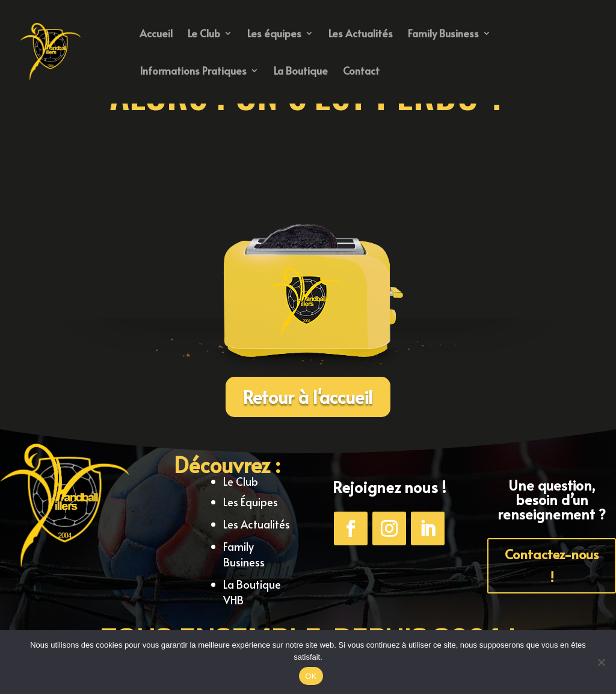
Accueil (156, 35)
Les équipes (274, 35)
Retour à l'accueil (308, 397)
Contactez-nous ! (552, 565)
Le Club (204, 35)
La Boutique (301, 72)
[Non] (601, 662)
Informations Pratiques (193, 72)
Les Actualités (361, 35)
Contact (361, 72)
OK (311, 676)
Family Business (443, 35)
